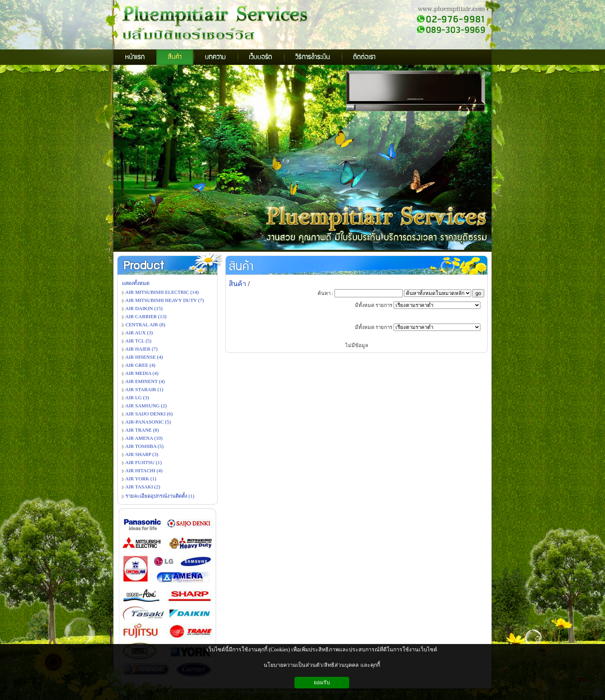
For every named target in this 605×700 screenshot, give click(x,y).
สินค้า (241, 267)
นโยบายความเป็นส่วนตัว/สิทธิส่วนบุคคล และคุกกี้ (322, 665)
